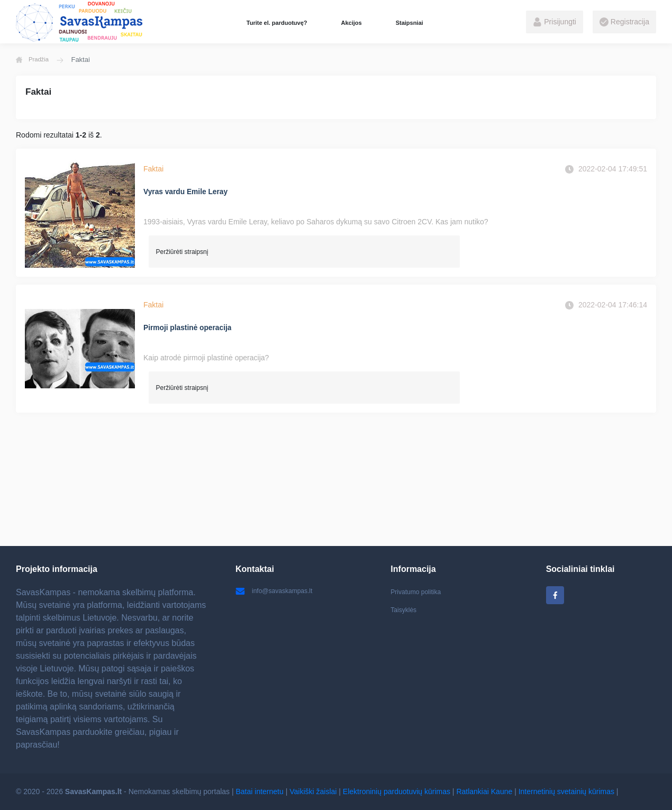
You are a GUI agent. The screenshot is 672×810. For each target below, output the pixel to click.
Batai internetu (260, 791)
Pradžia (35, 60)
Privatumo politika (420, 591)
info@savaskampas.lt (279, 591)
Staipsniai (410, 23)
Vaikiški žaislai (313, 791)
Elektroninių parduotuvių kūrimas (397, 791)
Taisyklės (406, 612)
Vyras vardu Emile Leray (192, 192)
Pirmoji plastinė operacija (195, 328)
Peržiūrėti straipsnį (182, 250)
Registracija (624, 22)
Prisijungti (555, 22)
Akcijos (351, 23)
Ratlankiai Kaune (484, 791)
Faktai (153, 169)
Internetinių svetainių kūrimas (566, 791)
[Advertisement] (332, 479)
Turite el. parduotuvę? (277, 23)
